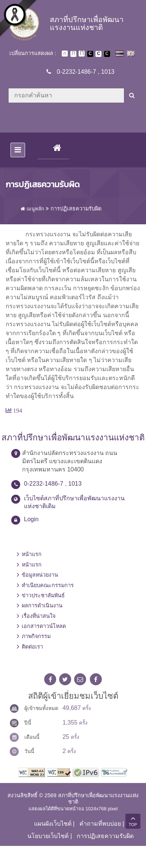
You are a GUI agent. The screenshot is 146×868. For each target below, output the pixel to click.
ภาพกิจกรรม (36, 636)
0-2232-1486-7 (77, 72)
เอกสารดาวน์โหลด (44, 626)
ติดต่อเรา (32, 647)
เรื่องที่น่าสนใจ (39, 616)
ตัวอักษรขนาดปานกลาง (73, 54)
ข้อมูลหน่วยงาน (40, 575)
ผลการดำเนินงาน (42, 606)
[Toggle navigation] (18, 150)
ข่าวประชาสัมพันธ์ (43, 595)
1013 (108, 72)
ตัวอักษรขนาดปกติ (65, 54)
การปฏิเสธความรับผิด (105, 836)
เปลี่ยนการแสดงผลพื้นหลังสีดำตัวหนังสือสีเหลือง (107, 54)
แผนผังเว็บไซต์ (53, 824)
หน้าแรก (32, 554)
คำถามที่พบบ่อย (100, 824)
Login (31, 519)
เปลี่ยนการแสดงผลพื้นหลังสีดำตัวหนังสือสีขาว (90, 54)
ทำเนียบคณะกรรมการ (48, 585)
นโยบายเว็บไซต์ (48, 836)
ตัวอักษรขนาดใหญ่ (82, 54)
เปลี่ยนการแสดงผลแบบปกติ (98, 54)
